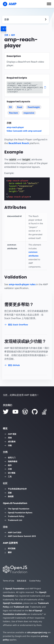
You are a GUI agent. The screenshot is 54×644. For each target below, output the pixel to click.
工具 (8, 474)
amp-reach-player (15, 125)
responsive (29, 111)
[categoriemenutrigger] (7, 29)
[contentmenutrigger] (26, 20)
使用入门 (10, 455)
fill (10, 105)
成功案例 (10, 439)
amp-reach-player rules (22, 282)
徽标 (8, 550)
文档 (6, 35)
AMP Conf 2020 (13, 530)
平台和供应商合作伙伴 (15, 487)
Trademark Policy (14, 514)
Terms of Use (9, 579)
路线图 (9, 494)
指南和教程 (11, 459)
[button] (49, 4)
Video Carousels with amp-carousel (24, 129)
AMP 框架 (10, 432)
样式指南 (10, 546)
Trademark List (13, 518)
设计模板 (10, 471)
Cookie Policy (35, 579)
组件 (13, 35)
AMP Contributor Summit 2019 (20, 534)
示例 (8, 467)
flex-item (14, 111)
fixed (20, 105)
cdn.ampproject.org (36, 630)
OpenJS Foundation (15, 586)
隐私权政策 (22, 579)
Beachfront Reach (19, 141)
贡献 (8, 491)
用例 (8, 436)
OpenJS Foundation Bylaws (18, 510)
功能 (8, 443)
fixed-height (34, 105)
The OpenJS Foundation (17, 507)
